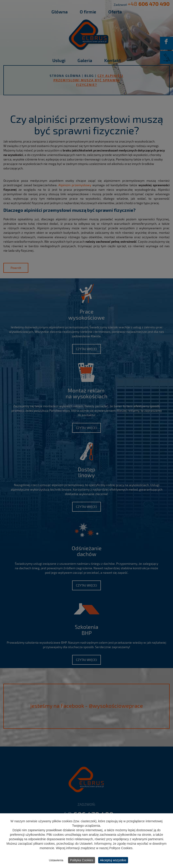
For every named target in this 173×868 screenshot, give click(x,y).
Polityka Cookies (82, 861)
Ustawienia (56, 861)
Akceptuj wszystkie (113, 861)
